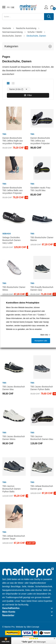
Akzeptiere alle (41, 341)
